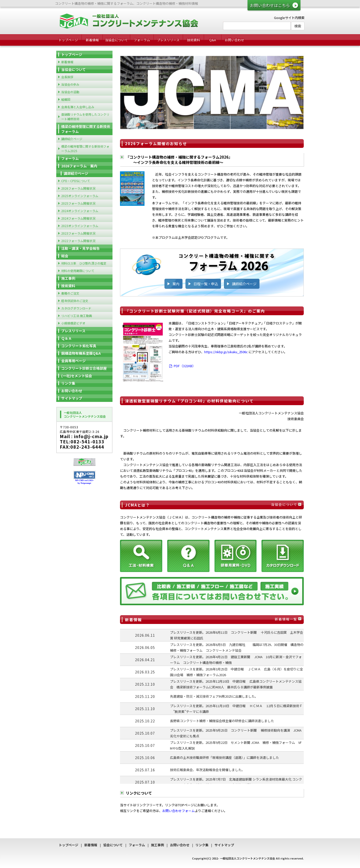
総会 (65, 256)
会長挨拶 (67, 77)
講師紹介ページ (244, 284)
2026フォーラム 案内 (79, 166)
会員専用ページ (73, 361)
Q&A (213, 40)
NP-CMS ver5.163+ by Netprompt (84, 482)
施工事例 (68, 278)
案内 (176, 284)
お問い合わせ (234, 40)
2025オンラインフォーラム (80, 196)
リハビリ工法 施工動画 (77, 316)
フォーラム (142, 40)
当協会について (116, 40)
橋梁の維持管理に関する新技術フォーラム (86, 129)
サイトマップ (72, 398)
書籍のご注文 (70, 293)
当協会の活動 (70, 92)
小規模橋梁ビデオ (73, 323)
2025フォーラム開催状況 (78, 203)
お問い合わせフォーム (178, 811)
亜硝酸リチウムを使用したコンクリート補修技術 (85, 117)
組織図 (66, 99)
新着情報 (92, 40)
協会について (113, 845)
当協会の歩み (70, 84)
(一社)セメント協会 (77, 376)
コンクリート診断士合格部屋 (84, 368)
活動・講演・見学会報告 (80, 248)
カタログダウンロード (76, 308)
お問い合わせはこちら (270, 5)
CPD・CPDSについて (76, 181)
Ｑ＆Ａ (66, 338)
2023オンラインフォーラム (80, 226)
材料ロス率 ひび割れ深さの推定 (84, 263)
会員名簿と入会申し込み (78, 107)
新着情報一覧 (286, 619)
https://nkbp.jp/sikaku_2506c (226, 352)
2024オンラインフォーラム (80, 211)
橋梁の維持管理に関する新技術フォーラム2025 (85, 148)
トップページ (68, 40)
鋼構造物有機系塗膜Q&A (81, 353)
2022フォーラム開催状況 (78, 241)
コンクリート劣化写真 (79, 346)
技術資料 (193, 40)
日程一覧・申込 (206, 284)
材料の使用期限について (78, 271)
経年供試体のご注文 (75, 301)
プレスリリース (168, 40)
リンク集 (68, 383)
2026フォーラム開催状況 (78, 188)
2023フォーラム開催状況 (78, 233)
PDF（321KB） (182, 366)
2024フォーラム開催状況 (78, 218)
